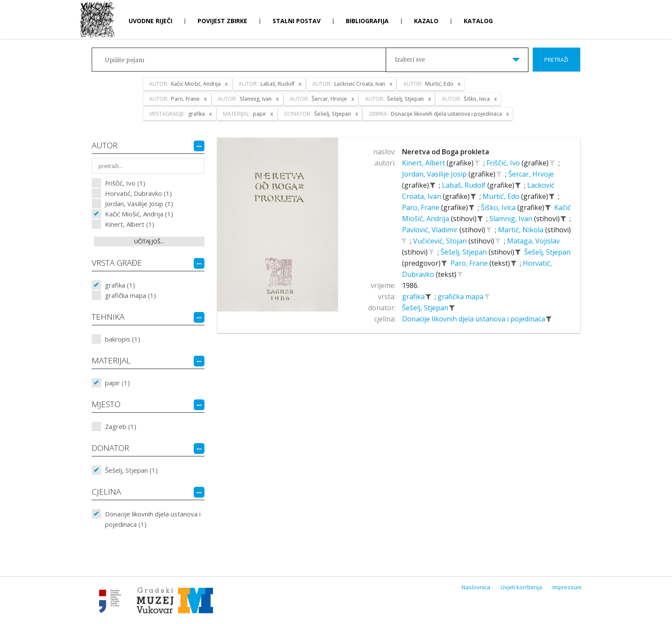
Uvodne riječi (150, 21)
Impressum (567, 587)
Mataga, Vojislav (533, 241)
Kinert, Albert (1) (130, 224)
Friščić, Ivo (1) (125, 183)
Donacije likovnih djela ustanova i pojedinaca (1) (153, 519)
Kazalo (426, 21)
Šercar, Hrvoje (531, 174)
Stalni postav (297, 21)
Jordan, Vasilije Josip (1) (139, 204)
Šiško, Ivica (499, 207)
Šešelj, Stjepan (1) (131, 470)
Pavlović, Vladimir (431, 230)
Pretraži (556, 60)
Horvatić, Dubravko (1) (138, 193)
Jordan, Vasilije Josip (435, 174)
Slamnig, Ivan (512, 219)
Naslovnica (476, 587)
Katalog (478, 21)
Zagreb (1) (121, 426)
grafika (414, 297)
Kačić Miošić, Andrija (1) (139, 214)
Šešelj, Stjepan (465, 252)
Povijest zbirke (222, 21)
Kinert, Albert (424, 163)
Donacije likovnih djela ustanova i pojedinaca (474, 319)
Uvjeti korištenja (521, 587)
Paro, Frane (421, 207)
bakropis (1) (123, 339)
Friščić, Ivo (504, 163)
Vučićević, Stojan (441, 241)
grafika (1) (120, 285)
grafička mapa (461, 297)
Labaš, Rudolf (465, 185)
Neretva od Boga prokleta (445, 152)
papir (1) (117, 383)
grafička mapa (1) (130, 295)
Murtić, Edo (502, 196)
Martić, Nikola (522, 230)
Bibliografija (367, 21)
